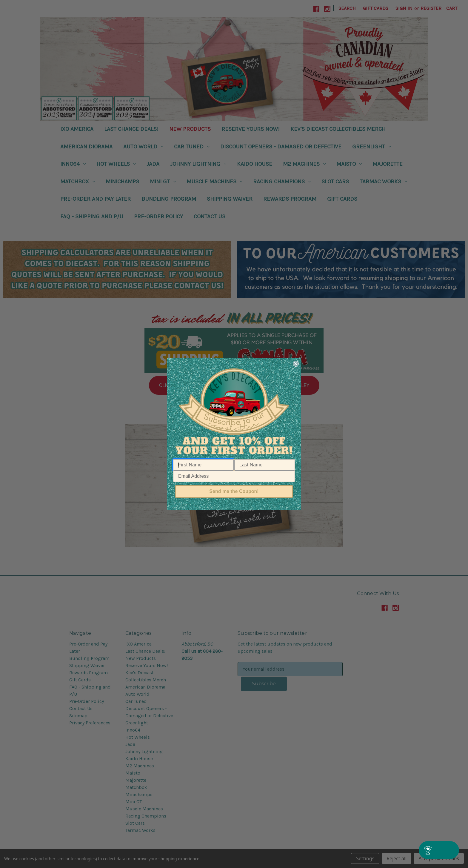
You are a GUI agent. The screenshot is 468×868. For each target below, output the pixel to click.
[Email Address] (234, 476)
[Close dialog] (296, 364)
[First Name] (203, 465)
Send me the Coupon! (234, 491)
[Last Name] (265, 465)
